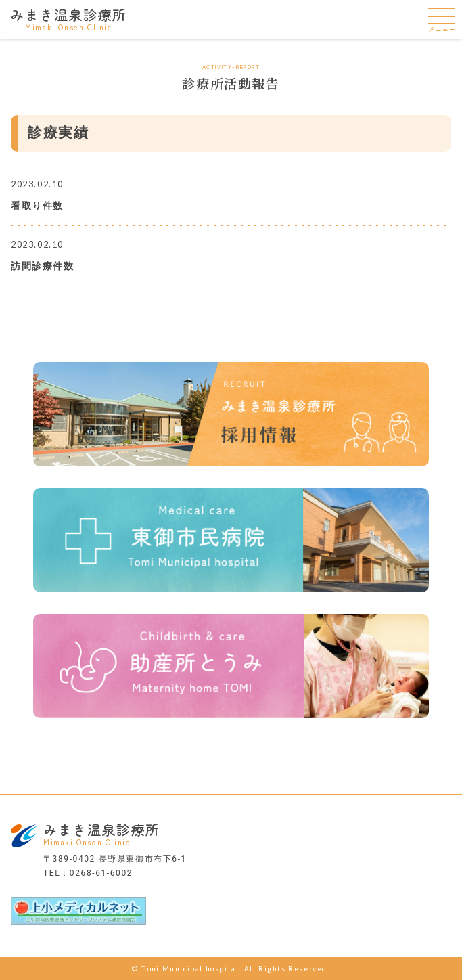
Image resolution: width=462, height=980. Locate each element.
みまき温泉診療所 (69, 18)
